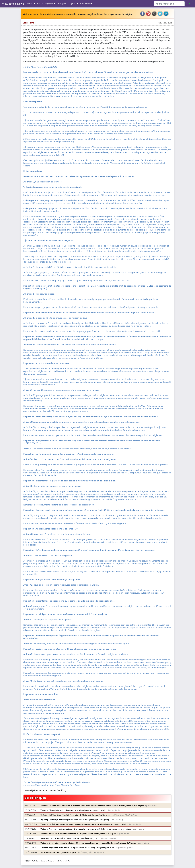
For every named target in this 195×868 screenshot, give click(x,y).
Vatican (30, 4)
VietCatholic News (13, 4)
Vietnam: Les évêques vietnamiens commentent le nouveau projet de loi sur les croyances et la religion (84, 824)
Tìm (189, 4)
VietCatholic (85, 4)
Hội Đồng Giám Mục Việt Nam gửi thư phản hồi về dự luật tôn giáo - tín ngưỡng (75, 820)
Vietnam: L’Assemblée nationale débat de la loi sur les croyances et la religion (74, 810)
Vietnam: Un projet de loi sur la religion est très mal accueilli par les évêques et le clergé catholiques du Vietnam (88, 843)
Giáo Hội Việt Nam (45, 4)
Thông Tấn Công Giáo (67, 4)
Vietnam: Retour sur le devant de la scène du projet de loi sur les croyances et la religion (78, 834)
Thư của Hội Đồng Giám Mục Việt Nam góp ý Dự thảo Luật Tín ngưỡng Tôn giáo (75, 815)
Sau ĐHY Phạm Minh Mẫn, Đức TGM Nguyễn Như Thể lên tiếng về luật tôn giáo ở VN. (78, 848)
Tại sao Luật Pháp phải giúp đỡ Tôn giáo (58, 852)
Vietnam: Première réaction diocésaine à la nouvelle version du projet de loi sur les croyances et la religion (86, 829)
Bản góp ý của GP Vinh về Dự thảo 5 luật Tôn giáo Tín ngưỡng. (68, 838)
